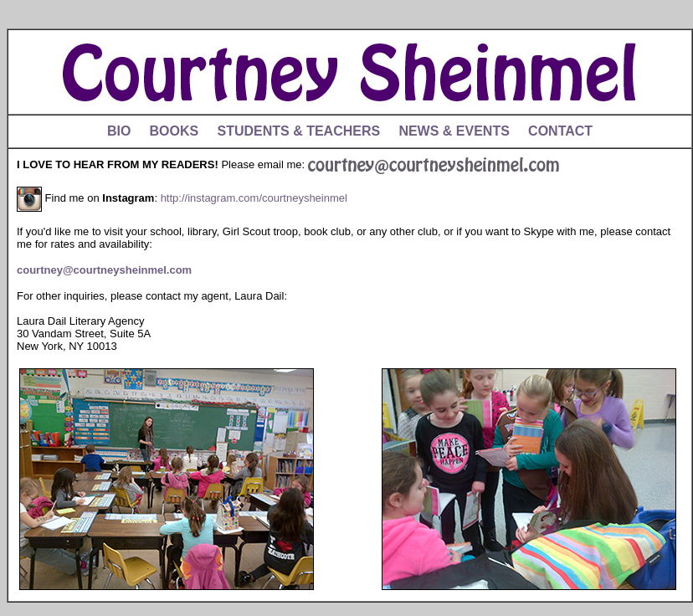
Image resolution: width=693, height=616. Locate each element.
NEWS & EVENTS (454, 131)
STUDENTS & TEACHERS (298, 131)
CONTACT (560, 131)
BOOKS (175, 131)
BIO (119, 131)
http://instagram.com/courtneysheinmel (254, 198)
